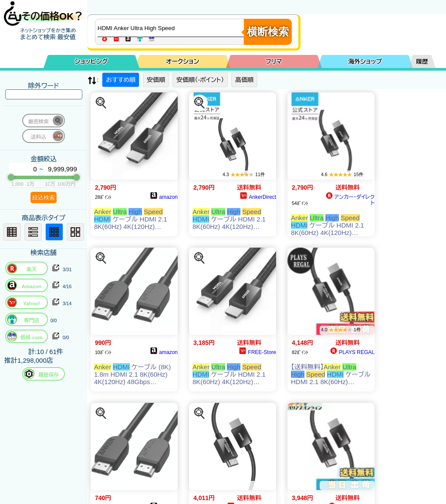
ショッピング (91, 61)
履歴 (422, 61)
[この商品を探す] (101, 103)
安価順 (156, 80)
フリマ (274, 61)
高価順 (244, 80)
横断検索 (268, 32)
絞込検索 (44, 197)
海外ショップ (365, 61)
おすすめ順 (121, 80)
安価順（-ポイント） (200, 80)
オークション (182, 61)
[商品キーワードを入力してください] (172, 28)
